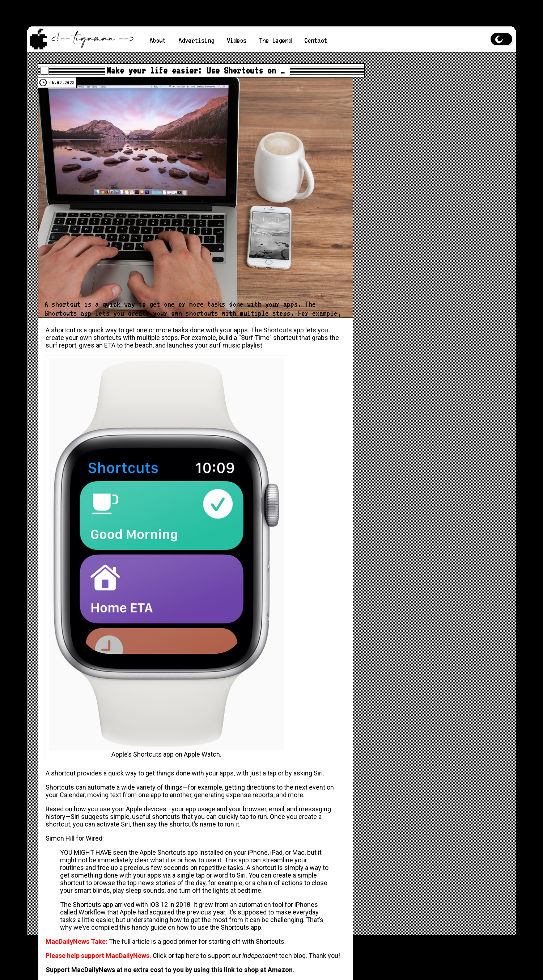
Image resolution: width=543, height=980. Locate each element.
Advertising (196, 40)
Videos (237, 40)
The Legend (275, 40)
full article (136, 941)
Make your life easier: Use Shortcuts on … (196, 70)
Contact (316, 40)
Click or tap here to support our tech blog (229, 956)
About (158, 40)
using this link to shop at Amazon (243, 970)
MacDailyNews (301, 4)
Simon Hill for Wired (74, 838)
